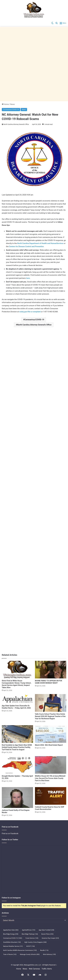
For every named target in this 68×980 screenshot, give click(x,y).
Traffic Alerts (47, 969)
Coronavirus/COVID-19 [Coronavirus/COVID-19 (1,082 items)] (13, 938)
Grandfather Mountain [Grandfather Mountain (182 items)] (12, 942)
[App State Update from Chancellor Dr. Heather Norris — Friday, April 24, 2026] (17, 699)
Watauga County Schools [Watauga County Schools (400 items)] (30, 954)
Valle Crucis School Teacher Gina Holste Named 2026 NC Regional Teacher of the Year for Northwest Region (50, 716)
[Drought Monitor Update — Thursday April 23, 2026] (17, 765)
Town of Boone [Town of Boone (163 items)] (10, 954)
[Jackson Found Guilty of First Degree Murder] (17, 798)
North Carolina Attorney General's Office (34, 325)
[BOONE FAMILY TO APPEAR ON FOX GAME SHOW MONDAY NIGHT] (51, 670)
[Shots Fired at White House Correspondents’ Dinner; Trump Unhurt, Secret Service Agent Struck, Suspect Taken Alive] (17, 670)
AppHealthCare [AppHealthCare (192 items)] (29, 930)
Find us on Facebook (10, 834)
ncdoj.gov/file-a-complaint (30, 312)
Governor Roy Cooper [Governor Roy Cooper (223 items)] (50, 938)
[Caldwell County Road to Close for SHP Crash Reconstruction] (51, 796)
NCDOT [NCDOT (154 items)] (31, 946)
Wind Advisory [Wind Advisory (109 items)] (49, 954)
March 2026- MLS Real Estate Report (49, 745)
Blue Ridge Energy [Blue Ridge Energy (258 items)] (11, 934)
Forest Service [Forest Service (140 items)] (32, 938)
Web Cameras (34, 969)
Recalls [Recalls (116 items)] (44, 950)
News (12, 104)
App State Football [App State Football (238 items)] (46, 930)
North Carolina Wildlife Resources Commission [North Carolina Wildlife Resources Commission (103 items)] (20, 950)
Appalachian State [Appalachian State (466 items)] (11, 930)
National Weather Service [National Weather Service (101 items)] (13, 946)
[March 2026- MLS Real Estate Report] (51, 734)
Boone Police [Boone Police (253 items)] (47, 934)
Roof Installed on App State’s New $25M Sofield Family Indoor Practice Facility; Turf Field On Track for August (17, 747)
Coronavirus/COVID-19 (11, 109)
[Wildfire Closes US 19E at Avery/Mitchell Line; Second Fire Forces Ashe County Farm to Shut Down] (51, 765)
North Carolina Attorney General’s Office (16, 124)
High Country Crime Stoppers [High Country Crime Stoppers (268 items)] (35, 942)
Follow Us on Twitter (10, 840)
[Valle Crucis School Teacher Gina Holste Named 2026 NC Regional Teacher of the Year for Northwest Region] (51, 703)
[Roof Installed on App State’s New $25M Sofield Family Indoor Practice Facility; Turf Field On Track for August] (17, 734)
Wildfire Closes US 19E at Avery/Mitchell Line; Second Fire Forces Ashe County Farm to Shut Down (50, 778)
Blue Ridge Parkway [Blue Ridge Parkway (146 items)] (30, 934)
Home (5, 104)
